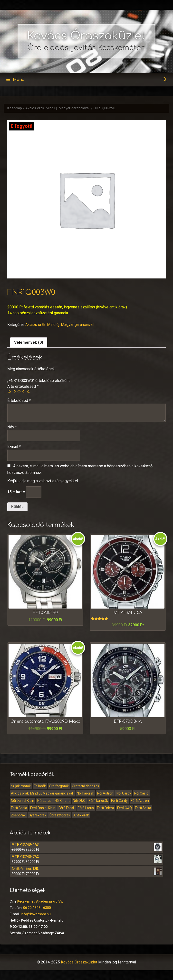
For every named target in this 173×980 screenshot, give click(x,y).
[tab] (29, 342)
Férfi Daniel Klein (43, 808)
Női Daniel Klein (23, 801)
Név (12, 427)
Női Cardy (124, 793)
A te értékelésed (23, 386)
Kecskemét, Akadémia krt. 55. (40, 901)
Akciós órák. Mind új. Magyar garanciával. (58, 108)
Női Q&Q (79, 801)
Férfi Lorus (86, 808)
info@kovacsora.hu (36, 914)
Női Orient (62, 801)
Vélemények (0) (29, 342)
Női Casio (141, 793)
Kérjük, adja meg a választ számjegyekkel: (43, 481)
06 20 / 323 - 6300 (37, 908)
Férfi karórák (98, 801)
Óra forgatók (59, 786)
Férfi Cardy (119, 801)
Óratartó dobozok (86, 786)
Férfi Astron (140, 801)
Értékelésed (19, 401)
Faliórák (40, 786)
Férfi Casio (19, 808)
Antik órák (81, 815)
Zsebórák (18, 815)
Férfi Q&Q (125, 808)
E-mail (14, 447)
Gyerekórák (38, 815)
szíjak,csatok (21, 786)
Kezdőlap (15, 108)
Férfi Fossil (67, 808)
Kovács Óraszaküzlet (86, 36)
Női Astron (105, 793)
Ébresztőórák (60, 815)
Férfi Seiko (143, 808)
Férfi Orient (106, 808)
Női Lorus (44, 801)
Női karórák (85, 793)
